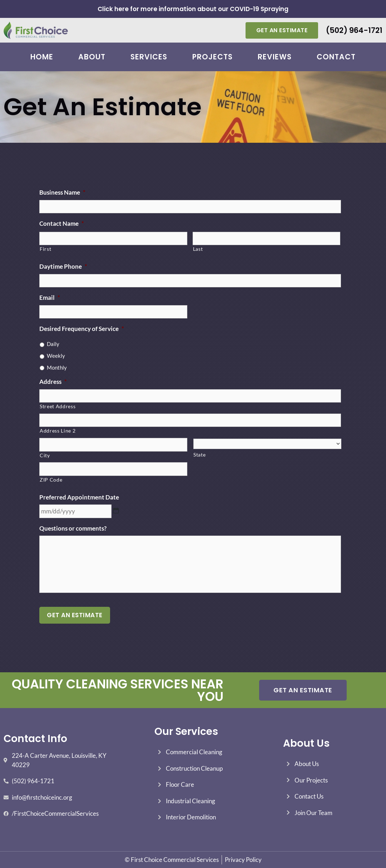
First (45, 249)
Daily (53, 344)
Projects (212, 57)
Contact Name (62, 223)
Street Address (58, 406)
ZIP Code (51, 480)
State (199, 455)
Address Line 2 (58, 431)
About (92, 57)
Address (53, 382)
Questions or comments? (73, 528)
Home (42, 57)
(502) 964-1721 (354, 30)
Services (149, 57)
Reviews (275, 57)
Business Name (62, 192)
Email (50, 298)
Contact (336, 57)
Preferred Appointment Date (79, 497)
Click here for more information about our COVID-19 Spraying (193, 9)
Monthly (57, 367)
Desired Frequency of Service (82, 329)
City (45, 455)
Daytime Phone (63, 266)
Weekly (56, 356)
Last (198, 249)
